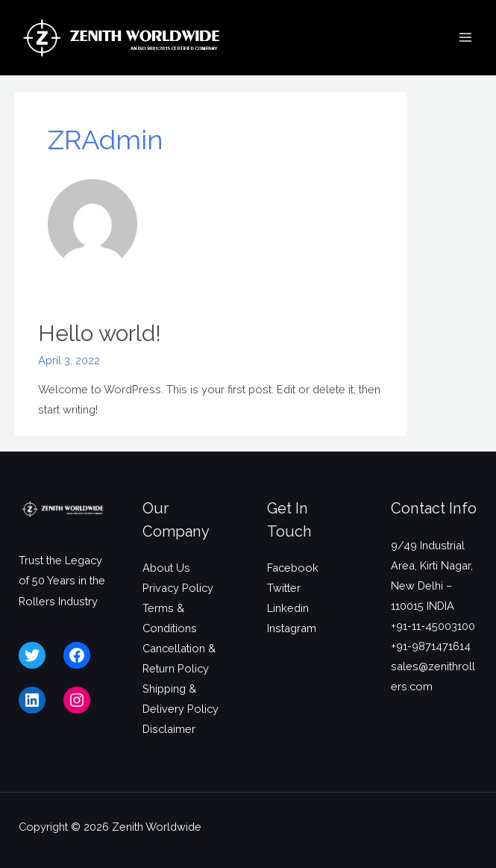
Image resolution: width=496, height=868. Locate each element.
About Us (166, 568)
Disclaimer (169, 729)
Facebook (293, 568)
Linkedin (288, 608)
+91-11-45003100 (433, 626)
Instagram (292, 628)
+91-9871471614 (431, 646)
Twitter (284, 588)
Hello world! (100, 333)
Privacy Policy (178, 588)
